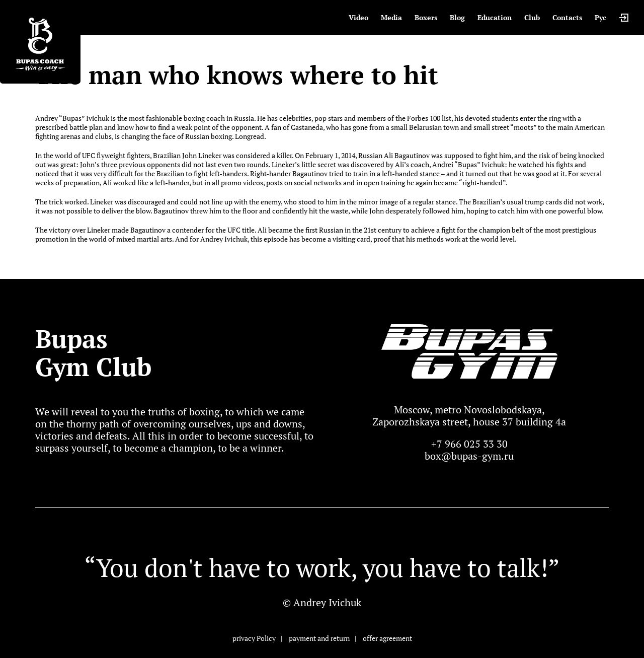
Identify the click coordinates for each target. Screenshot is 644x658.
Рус (600, 17)
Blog (457, 17)
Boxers (426, 17)
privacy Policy (254, 638)
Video (358, 17)
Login (624, 18)
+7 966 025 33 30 (469, 444)
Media (391, 17)
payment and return (319, 638)
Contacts (567, 17)
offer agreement (387, 638)
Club (532, 17)
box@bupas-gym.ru (469, 456)
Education (495, 17)
